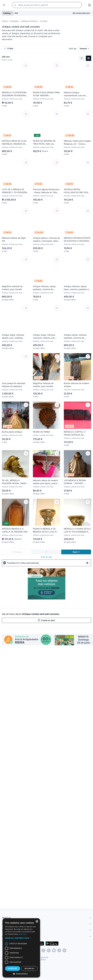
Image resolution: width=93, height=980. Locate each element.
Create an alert (46, 620)
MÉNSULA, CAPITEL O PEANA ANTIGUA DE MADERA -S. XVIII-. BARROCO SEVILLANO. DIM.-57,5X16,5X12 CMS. (75, 433)
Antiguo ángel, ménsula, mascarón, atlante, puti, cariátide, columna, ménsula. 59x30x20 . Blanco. (46, 336)
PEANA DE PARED (42, 432)
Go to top (47, 557)
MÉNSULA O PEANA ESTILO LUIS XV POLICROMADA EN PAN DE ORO (77, 530)
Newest (84, 49)
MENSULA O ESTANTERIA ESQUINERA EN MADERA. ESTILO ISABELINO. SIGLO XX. (14, 94)
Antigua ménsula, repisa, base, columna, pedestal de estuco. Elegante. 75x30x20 (77, 288)
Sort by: (73, 49)
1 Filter (9, 49)
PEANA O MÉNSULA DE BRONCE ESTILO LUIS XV (45, 530)
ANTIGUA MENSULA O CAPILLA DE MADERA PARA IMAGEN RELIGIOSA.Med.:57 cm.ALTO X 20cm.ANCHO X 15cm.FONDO (15, 530)
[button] (21, 938)
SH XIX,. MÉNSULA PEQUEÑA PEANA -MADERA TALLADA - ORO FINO (15, 482)
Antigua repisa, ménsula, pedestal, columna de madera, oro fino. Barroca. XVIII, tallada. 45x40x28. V (77, 336)
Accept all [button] (13, 968)
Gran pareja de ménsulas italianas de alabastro (14, 385)
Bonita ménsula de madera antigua (76, 385)
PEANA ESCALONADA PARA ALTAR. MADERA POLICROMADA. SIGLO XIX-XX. (46, 94)
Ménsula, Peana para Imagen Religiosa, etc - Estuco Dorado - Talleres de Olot (77, 142)
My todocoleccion (81, 13)
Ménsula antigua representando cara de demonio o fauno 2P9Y (75, 94)
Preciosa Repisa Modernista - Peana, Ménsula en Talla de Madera (46, 191)
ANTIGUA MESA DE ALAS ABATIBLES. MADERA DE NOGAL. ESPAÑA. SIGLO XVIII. (14, 142)
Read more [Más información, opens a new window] (23, 934)
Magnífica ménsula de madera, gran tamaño (12, 288)
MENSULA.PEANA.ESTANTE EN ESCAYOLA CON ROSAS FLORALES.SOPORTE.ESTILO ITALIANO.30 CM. (77, 240)
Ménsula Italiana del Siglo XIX (14, 239)
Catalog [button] (7, 13)
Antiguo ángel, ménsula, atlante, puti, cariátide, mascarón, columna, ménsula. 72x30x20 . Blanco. (13, 336)
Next (76, 552)
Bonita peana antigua (12, 432)
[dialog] (21, 948)
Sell (16, 13)
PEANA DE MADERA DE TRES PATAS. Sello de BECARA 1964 (44, 142)
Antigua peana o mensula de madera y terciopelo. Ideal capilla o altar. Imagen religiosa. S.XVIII (46, 240)
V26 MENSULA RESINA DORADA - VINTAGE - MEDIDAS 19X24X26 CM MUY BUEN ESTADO (75, 482)
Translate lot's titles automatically (21, 563)
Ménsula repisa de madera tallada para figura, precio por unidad (45, 482)
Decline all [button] (30, 968)
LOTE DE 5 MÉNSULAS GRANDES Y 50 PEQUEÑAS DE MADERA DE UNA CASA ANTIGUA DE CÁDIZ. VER (15, 191)
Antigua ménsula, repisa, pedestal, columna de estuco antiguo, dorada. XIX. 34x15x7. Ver (46, 288)
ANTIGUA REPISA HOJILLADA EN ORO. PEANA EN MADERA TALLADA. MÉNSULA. (77, 191)
